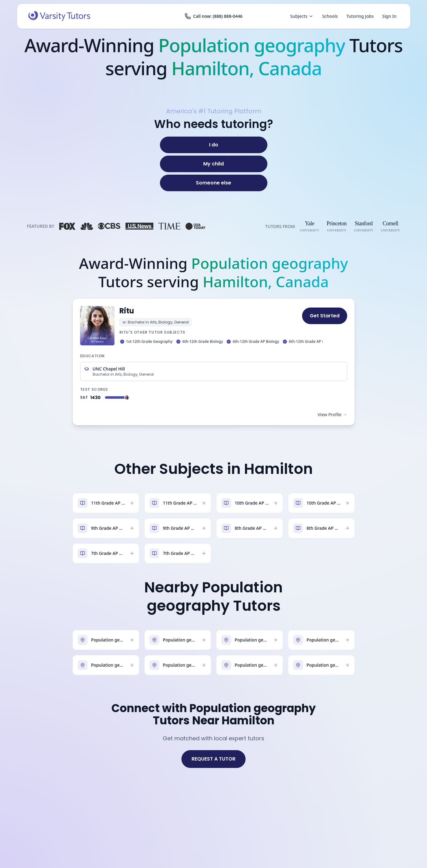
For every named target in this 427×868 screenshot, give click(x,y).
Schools (330, 16)
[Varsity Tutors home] (59, 16)
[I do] (214, 145)
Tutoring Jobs (360, 16)
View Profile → (332, 415)
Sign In (389, 16)
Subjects (302, 16)
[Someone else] (214, 183)
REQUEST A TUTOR (213, 759)
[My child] (214, 164)
